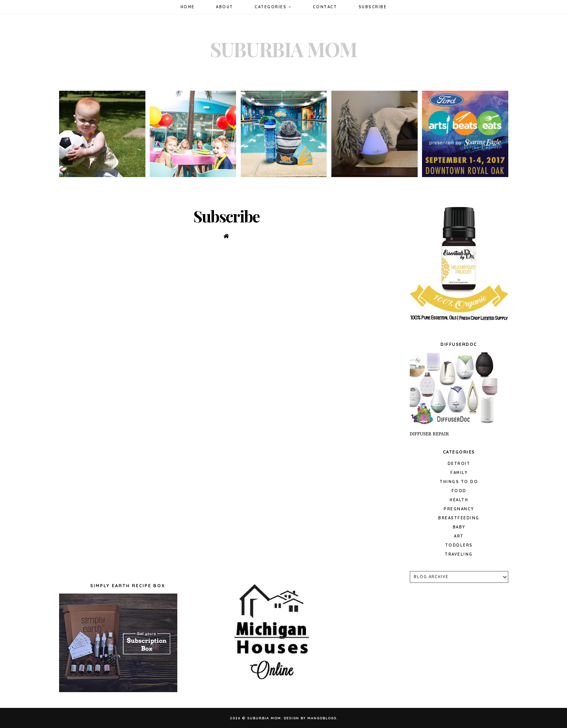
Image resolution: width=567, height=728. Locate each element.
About (225, 7)
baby (459, 527)
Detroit (459, 464)
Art (459, 536)
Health (459, 500)
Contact (325, 7)
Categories (273, 7)
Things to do (459, 482)
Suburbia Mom (283, 49)
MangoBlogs (322, 718)
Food (459, 491)
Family (459, 473)
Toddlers (459, 545)
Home (188, 7)
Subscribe (373, 7)
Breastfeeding (459, 518)
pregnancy (459, 509)
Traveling (459, 554)
